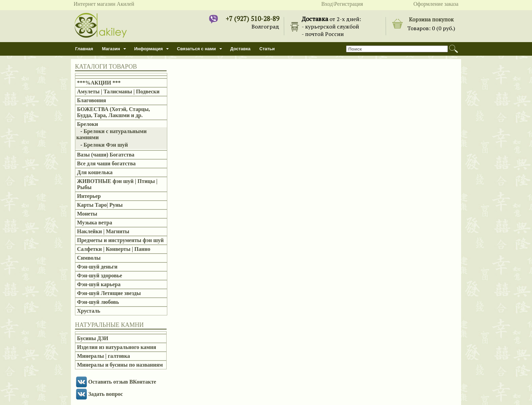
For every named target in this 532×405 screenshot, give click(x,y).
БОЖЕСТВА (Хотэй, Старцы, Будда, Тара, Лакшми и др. (113, 112)
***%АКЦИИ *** (99, 83)
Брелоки (88, 124)
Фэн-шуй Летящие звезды (109, 293)
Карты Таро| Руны (100, 205)
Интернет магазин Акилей (104, 4)
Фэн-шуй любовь (98, 302)
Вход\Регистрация (342, 4)
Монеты (87, 214)
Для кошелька (95, 172)
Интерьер (89, 196)
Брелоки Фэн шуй (106, 145)
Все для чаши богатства (106, 163)
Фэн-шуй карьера (99, 284)
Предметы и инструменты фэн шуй (120, 240)
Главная (84, 49)
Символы (89, 258)
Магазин (111, 49)
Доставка (241, 49)
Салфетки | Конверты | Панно (114, 249)
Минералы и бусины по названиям (120, 365)
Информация (149, 49)
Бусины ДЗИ (93, 338)
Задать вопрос (106, 394)
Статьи (267, 49)
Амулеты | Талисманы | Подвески (118, 91)
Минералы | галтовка (103, 356)
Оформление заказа (436, 4)
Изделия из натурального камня (117, 347)
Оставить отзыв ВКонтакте (122, 382)
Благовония (91, 100)
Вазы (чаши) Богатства (106, 155)
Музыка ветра (94, 223)
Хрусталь (89, 311)
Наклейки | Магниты (103, 231)
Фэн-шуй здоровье (100, 275)
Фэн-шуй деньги (97, 267)
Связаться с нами (197, 49)
